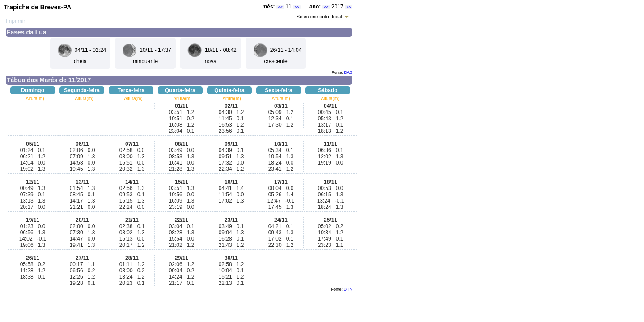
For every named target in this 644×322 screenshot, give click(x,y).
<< (280, 7)
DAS (348, 72)
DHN (348, 289)
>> (297, 7)
